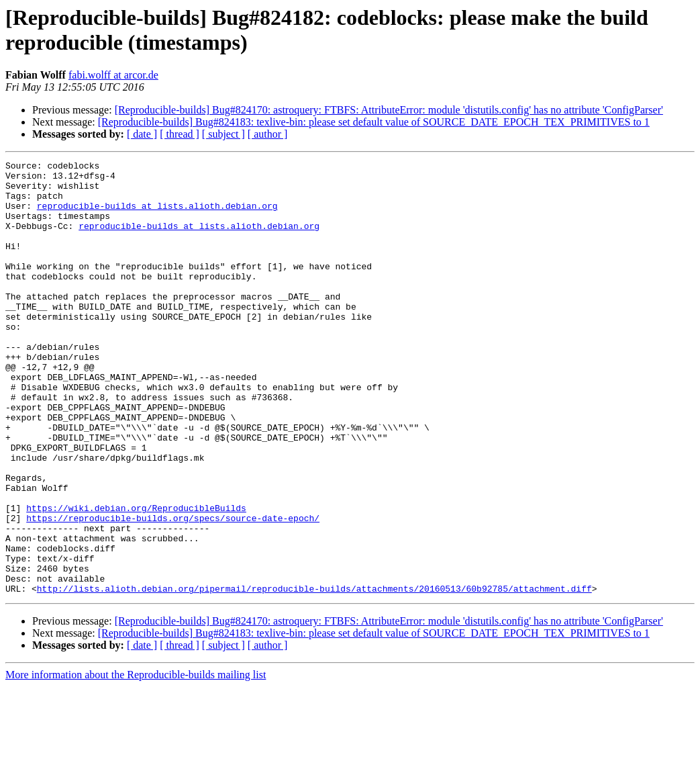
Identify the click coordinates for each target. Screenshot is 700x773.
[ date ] (142, 134)
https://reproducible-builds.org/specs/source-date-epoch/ (173, 590)
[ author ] (268, 134)
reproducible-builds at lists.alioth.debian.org (157, 216)
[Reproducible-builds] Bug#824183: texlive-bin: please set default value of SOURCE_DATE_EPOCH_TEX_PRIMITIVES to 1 (374, 122)
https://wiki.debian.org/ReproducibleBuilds (136, 578)
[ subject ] (223, 134)
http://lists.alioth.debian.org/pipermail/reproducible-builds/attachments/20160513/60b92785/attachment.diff (314, 675)
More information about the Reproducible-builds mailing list (136, 761)
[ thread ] (180, 134)
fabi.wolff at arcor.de (113, 75)
